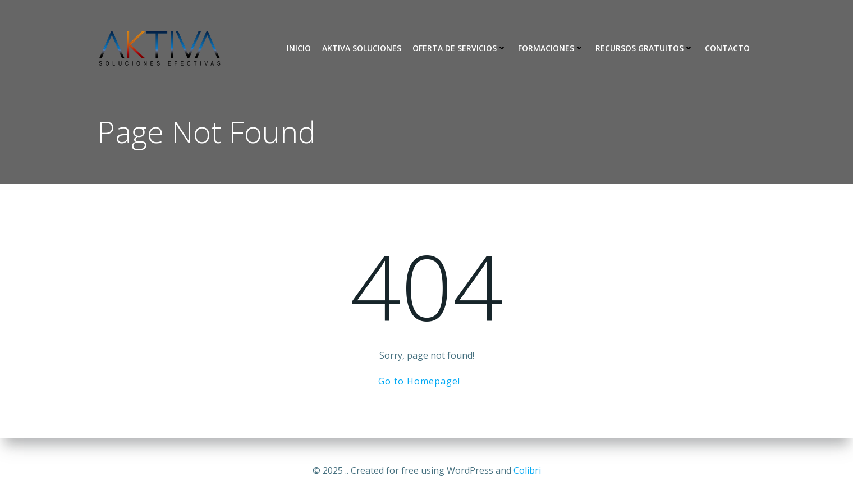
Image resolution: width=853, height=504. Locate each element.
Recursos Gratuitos (645, 48)
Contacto (727, 48)
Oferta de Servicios (460, 48)
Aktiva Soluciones (362, 48)
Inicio (299, 48)
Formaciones (551, 48)
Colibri (527, 470)
